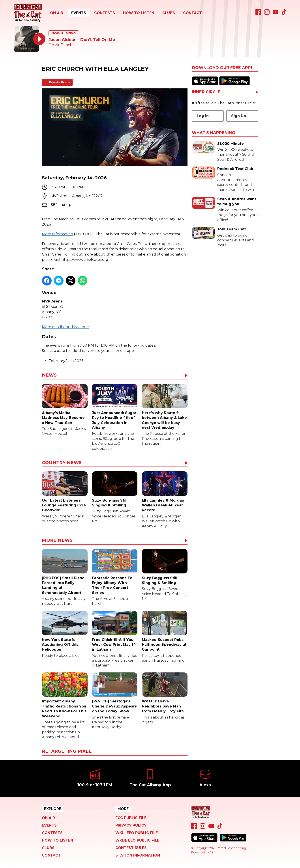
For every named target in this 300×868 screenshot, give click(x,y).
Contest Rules (131, 848)
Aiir (212, 852)
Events (79, 13)
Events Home (60, 82)
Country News (62, 463)
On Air (57, 13)
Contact (192, 13)
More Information (57, 234)
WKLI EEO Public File (137, 833)
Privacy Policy (131, 825)
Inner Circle (206, 92)
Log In (203, 116)
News (49, 375)
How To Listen (139, 13)
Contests (105, 13)
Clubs (169, 13)
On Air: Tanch (60, 45)
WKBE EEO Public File (137, 840)
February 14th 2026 (66, 361)
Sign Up (239, 116)
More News (57, 540)
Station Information (138, 855)
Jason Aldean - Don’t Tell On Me (82, 40)
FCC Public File (131, 818)
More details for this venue (65, 327)
